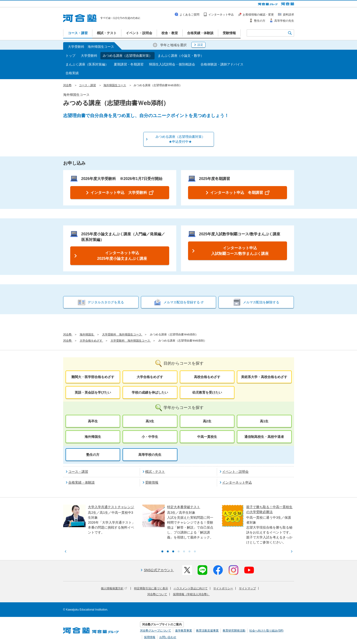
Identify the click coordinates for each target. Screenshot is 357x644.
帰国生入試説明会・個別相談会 (172, 64)
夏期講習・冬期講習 (129, 64)
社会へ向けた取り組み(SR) (266, 631)
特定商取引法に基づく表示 (151, 588)
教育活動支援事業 (207, 631)
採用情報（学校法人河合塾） (191, 594)
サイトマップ (247, 588)
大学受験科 (89, 56)
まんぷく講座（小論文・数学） (181, 56)
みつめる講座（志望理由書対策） (127, 56)
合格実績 (72, 73)
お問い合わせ (168, 637)
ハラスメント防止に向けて (191, 588)
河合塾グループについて (156, 631)
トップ (70, 56)
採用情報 (150, 637)
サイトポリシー (223, 588)
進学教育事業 (184, 631)
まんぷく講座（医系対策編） (87, 64)
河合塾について (157, 594)
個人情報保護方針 (114, 588)
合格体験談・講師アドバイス (222, 64)
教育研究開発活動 (234, 631)
